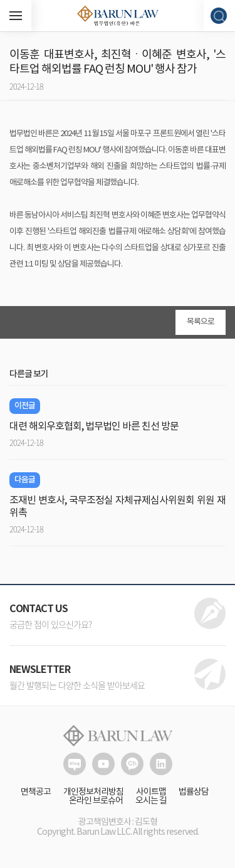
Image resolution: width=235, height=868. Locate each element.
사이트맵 (151, 792)
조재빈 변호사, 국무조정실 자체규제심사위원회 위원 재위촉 (118, 507)
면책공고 (36, 792)
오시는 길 (151, 801)
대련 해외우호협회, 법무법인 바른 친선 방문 (94, 426)
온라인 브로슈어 (96, 801)
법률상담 (194, 792)
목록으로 (201, 322)
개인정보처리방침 (93, 792)
